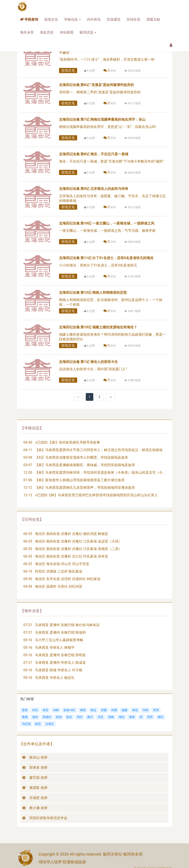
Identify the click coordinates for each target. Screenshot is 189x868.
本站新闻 (67, 32)
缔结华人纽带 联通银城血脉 (62, 862)
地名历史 (47, 32)
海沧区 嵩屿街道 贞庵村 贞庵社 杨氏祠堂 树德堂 (72, 534)
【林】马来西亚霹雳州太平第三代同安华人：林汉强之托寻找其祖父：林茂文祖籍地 (99, 450)
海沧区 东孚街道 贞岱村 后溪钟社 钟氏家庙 (68, 579)
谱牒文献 (153, 19)
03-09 (28, 457)
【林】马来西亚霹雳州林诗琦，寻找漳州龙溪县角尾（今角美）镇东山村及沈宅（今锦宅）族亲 (107, 472)
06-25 (28, 534)
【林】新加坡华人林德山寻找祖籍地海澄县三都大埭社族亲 (80, 480)
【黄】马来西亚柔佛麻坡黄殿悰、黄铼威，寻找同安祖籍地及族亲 (85, 465)
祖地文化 (51, 19)
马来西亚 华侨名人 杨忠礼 (55, 678)
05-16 (28, 640)
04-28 (28, 586)
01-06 (28, 480)
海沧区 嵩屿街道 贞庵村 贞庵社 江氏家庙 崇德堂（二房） (78, 549)
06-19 (28, 571)
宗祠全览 (133, 19)
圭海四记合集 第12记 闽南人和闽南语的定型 (93, 293)
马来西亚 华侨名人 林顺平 (55, 648)
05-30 (28, 579)
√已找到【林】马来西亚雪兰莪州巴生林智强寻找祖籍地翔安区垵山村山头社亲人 (96, 495)
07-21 (28, 625)
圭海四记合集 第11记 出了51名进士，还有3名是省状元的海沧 (106, 258)
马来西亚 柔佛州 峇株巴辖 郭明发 (60, 655)
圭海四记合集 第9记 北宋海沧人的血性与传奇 (94, 189)
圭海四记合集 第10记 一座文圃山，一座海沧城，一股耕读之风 (107, 223)
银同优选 (88, 32)
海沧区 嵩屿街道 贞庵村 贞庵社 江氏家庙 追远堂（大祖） (78, 541)
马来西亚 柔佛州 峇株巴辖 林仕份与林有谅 (67, 625)
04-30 (28, 442)
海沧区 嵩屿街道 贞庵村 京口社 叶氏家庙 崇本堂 (72, 556)
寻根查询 (29, 19)
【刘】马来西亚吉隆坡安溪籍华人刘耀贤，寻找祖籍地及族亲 (81, 457)
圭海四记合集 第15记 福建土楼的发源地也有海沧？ (98, 327)
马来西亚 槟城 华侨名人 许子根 (59, 670)
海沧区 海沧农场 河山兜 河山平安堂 (62, 564)
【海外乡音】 (32, 611)
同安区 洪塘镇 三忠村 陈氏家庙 (59, 571)
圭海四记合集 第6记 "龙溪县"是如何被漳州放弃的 (96, 85)
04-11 (28, 450)
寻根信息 (72, 19)
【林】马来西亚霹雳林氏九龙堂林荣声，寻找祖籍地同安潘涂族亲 (85, 488)
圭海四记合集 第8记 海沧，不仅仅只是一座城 (94, 154)
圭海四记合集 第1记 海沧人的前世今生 (88, 362)
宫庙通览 (114, 19)
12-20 (28, 472)
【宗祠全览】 (32, 519)
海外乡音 (27, 32)
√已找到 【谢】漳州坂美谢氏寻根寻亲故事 (67, 442)
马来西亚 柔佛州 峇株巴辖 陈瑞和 (60, 632)
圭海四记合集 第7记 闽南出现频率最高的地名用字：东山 (102, 119)
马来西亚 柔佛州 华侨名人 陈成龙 (60, 663)
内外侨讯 (94, 19)
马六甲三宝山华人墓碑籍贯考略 (59, 640)
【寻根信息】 (32, 428)
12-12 (28, 488)
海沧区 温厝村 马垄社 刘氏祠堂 (59, 586)
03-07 (28, 465)
